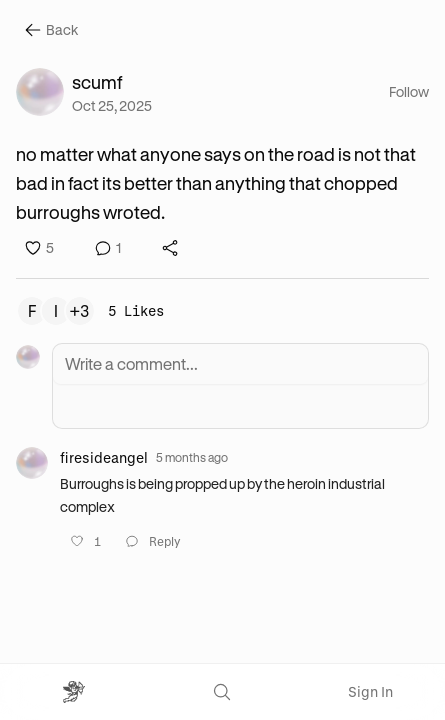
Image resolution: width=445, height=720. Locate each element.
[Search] (222, 692)
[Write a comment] (240, 364)
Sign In (370, 691)
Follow (409, 91)
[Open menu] (74, 692)
